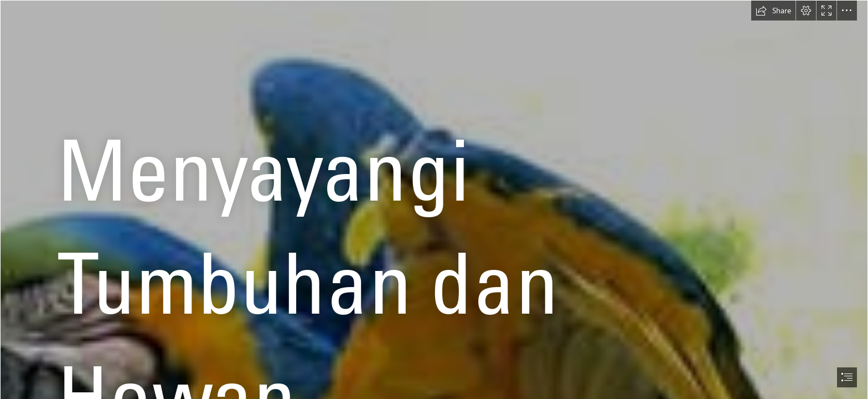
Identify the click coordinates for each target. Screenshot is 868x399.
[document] (434, 199)
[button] (773, 11)
